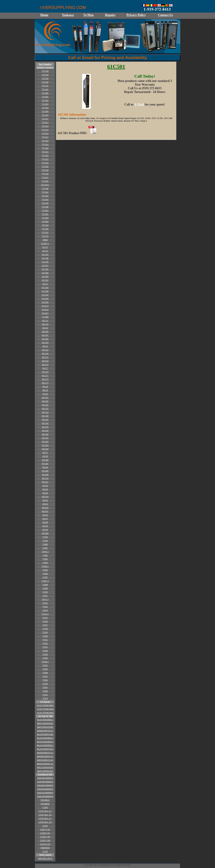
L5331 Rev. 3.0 (45, 822)
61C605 (45, 302)
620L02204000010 (45, 793)
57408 (45, 585)
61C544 (45, 299)
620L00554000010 (45, 778)
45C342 (45, 423)
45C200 (45, 332)
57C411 (45, 119)
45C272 (45, 379)
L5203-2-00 (45, 837)
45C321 (45, 409)
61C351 (45, 266)
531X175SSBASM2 (45, 709)
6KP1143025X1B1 (45, 727)
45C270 (45, 372)
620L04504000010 (45, 796)
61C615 (45, 313)
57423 (45, 647)
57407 (45, 577)
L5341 (45, 826)
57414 (45, 610)
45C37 (45, 453)
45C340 (45, 416)
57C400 (45, 93)
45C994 (45, 533)
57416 (45, 621)
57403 (45, 559)
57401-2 (45, 552)
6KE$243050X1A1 (45, 756)
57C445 (45, 203)
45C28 (45, 387)
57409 (45, 588)
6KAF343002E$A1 (45, 738)
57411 (45, 596)
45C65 (45, 515)
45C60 (45, 493)
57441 (45, 676)
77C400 (45, 317)
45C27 (45, 368)
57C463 (45, 210)
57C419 (45, 144)
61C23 (45, 251)
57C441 (45, 192)
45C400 (45, 471)
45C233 (45, 365)
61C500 (45, 277)
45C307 (45, 405)
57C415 (45, 130)
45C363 (45, 445)
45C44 (45, 489)
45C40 (45, 467)
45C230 (45, 354)
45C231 (45, 357)
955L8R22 (45, 800)
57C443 (45, 199)
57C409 (45, 111)
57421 (45, 640)
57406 (45, 574)
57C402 (45, 100)
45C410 (45, 478)
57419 (45, 632)
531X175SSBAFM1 (45, 713)
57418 (45, 629)
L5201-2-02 (45, 829)
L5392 (45, 807)
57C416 (45, 133)
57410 (45, 592)
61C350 (45, 262)
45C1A (45, 321)
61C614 (45, 310)
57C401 (45, 97)
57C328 (45, 71)
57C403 (45, 104)
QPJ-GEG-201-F (45, 858)
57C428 (45, 166)
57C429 (45, 170)
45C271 (45, 376)
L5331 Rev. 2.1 (45, 818)
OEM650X (45, 848)
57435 (45, 669)
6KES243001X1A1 (45, 760)
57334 (45, 541)
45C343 (45, 427)
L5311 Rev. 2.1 (45, 811)
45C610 (45, 497)
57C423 (45, 159)
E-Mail (139, 104)
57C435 (45, 181)
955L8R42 (45, 804)
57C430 (45, 174)
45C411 (45, 482)
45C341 (45, 420)
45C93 (45, 526)
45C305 (45, 401)
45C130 (45, 324)
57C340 (45, 82)
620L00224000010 (45, 785)
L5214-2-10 (45, 844)
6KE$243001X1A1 (45, 753)
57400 (45, 544)
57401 (45, 548)
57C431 (45, 177)
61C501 (45, 280)
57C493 (45, 218)
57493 (45, 691)
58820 (45, 240)
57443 (45, 684)
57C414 (45, 126)
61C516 (45, 288)
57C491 (45, 214)
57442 (45, 680)
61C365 (45, 269)
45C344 (45, 431)
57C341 (45, 86)
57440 (45, 673)
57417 (45, 625)
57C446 (45, 207)
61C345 (45, 255)
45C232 (45, 361)
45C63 (45, 504)
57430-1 (45, 662)
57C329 (45, 75)
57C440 (45, 188)
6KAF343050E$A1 (45, 745)
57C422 (45, 155)
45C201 (45, 335)
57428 (45, 651)
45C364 (45, 449)
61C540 (45, 291)
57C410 (45, 115)
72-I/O (45, 851)
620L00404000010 (45, 789)
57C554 (45, 225)
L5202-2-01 (45, 833)
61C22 (45, 247)
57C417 (45, 137)
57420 (45, 636)
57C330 (45, 78)
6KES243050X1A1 (45, 764)
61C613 (45, 306)
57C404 (45, 108)
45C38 (45, 456)
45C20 (45, 328)
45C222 (45, 350)
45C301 (45, 398)
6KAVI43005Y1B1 (45, 734)
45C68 (45, 522)
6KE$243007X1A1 (45, 731)
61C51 (45, 284)
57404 (45, 563)
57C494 (45, 221)
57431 (45, 665)
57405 (45, 570)
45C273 (45, 383)
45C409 (45, 475)
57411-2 (45, 599)
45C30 (45, 394)
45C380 (45, 460)
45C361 (45, 438)
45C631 (45, 511)
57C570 (45, 236)
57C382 (45, 89)
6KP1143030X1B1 (45, 723)
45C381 (45, 464)
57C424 (45, 163)
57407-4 (45, 581)
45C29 (45, 390)
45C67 (45, 519)
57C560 (45, 229)
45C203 (45, 343)
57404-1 (45, 566)
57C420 (45, 148)
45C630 (45, 508)
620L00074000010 (45, 782)
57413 (45, 607)
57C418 (45, 141)
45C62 (45, 500)
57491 (45, 687)
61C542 (45, 295)
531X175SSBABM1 (45, 705)
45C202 (45, 339)
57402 (45, 555)
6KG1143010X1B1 (45, 767)
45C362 (45, 442)
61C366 (45, 273)
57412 (45, 603)
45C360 (45, 434)
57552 (45, 695)
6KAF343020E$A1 (45, 720)
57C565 (45, 233)
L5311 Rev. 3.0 (45, 815)
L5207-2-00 (45, 840)
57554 (45, 698)
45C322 (45, 412)
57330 (45, 537)
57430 (45, 658)
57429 (45, 654)
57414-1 (45, 614)
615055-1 (45, 244)
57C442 (45, 196)
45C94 (45, 530)
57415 (45, 618)
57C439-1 (45, 185)
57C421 (45, 152)
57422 (45, 643)
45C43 (45, 486)
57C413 (45, 122)
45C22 (45, 346)
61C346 (45, 258)
